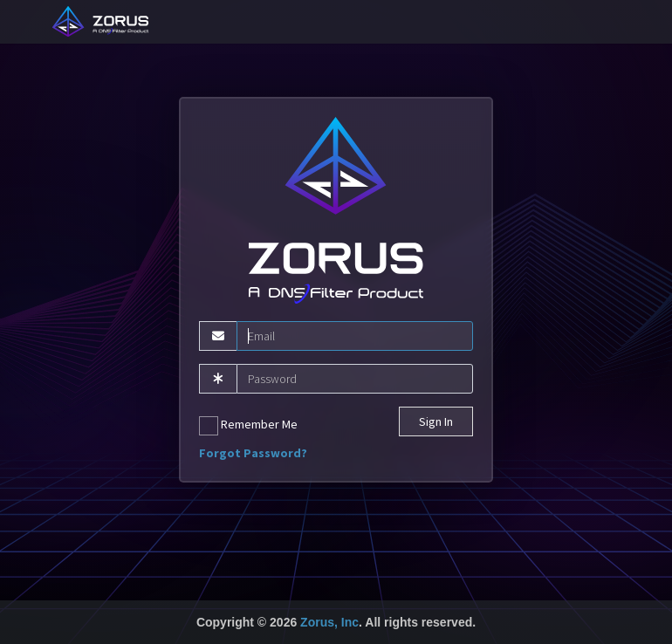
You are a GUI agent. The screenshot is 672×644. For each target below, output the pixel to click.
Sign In (436, 421)
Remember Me (248, 426)
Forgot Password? (253, 453)
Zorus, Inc (329, 622)
